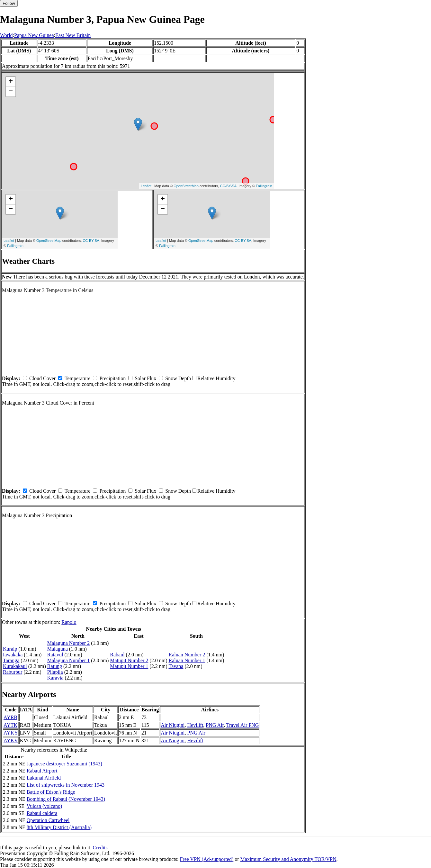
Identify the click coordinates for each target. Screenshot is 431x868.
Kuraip (10, 649)
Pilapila (55, 672)
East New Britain (73, 35)
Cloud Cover (42, 378)
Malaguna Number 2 (68, 643)
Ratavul (55, 655)
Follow (9, 3)
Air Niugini (173, 725)
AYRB (10, 717)
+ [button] (11, 82)
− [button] (11, 92)
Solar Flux (145, 378)
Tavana (176, 666)
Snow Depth (178, 378)
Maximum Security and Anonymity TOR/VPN (288, 859)
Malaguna (58, 649)
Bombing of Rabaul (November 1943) (66, 799)
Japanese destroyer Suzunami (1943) (64, 764)
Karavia (55, 678)
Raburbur (13, 672)
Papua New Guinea (34, 35)
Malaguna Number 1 (68, 660)
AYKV (11, 740)
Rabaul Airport (42, 771)
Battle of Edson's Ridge (51, 792)
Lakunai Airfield (44, 778)
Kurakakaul (15, 666)
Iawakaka (13, 655)
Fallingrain (264, 186)
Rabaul (117, 655)
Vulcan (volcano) (45, 806)
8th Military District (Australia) (59, 827)
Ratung (55, 666)
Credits (100, 848)
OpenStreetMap (186, 186)
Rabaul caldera (42, 813)
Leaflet (146, 186)
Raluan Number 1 (187, 660)
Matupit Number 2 (129, 660)
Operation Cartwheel (48, 820)
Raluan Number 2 (187, 655)
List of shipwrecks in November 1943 (66, 785)
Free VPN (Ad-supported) (207, 859)
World (6, 35)
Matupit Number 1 (129, 666)
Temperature (78, 378)
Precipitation (112, 378)
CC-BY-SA (228, 186)
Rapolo (69, 622)
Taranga (11, 660)
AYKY (11, 733)
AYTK (10, 725)
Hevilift (195, 725)
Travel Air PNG (243, 725)
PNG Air (215, 725)
